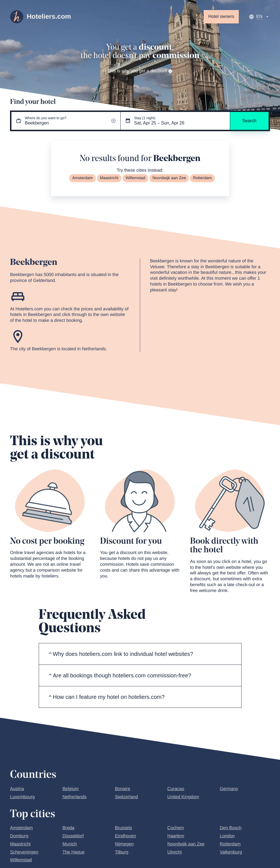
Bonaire (122, 789)
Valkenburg (231, 852)
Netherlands (74, 797)
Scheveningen (24, 852)
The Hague (73, 852)
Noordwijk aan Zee (169, 178)
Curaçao (176, 789)
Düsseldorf (73, 836)
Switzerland (126, 797)
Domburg (19, 836)
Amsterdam (82, 178)
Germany (229, 789)
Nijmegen (124, 844)
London (227, 836)
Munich (70, 844)
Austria (17, 789)
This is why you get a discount (140, 71)
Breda (68, 828)
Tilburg (121, 852)
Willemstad (135, 178)
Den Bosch (231, 828)
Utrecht (175, 852)
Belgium (70, 789)
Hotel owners (221, 17)
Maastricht (109, 178)
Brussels (123, 828)
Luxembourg (22, 797)
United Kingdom (183, 797)
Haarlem (176, 836)
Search (249, 121)
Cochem (176, 828)
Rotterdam (202, 178)
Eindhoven (125, 836)
